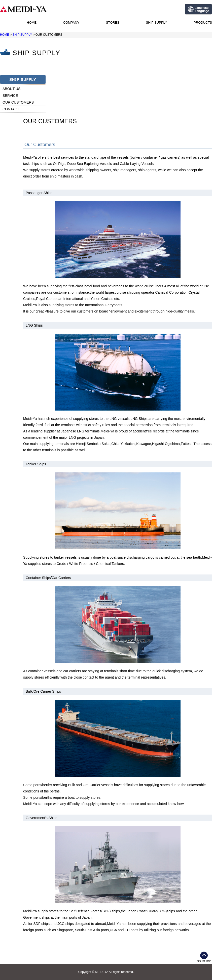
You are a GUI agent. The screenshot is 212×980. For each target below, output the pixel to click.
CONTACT (11, 109)
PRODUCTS (203, 23)
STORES (113, 23)
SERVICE (10, 96)
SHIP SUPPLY (156, 23)
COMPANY (71, 23)
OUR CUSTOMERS (18, 102)
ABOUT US (11, 89)
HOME (32, 23)
